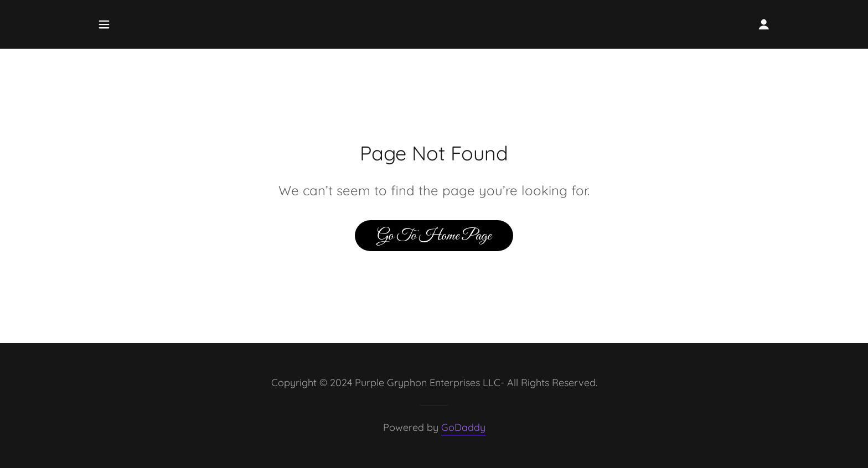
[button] (104, 24)
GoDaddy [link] (463, 427)
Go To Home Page (434, 236)
